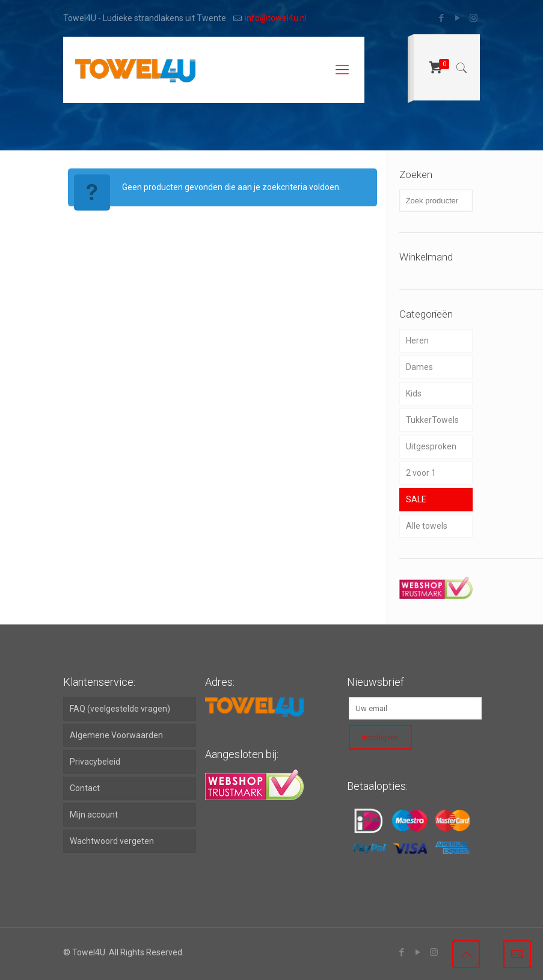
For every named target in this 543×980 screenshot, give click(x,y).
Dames (419, 367)
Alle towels (427, 526)
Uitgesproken (431, 446)
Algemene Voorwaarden (116, 735)
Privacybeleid (95, 762)
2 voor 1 (421, 473)
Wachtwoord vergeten (112, 841)
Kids (414, 393)
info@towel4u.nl (276, 18)
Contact (85, 788)
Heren (417, 341)
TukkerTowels (432, 420)
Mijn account (94, 815)
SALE (416, 499)
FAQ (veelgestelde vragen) (120, 709)
